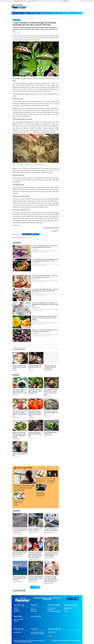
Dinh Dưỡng (53, 13)
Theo (55, 231)
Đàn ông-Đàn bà (68, 608)
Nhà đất (16, 608)
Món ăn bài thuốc (17, 20)
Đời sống (16, 609)
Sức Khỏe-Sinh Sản (44, 13)
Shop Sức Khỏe (66, 13)
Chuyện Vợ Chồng (34, 13)
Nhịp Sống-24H (18, 13)
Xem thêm (35, 587)
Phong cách (34, 611)
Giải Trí (33, 608)
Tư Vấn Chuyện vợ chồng (54, 611)
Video (59, 13)
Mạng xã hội (17, 611)
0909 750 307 (52, 632)
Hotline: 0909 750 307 (32, 1)
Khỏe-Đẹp (26, 13)
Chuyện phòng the (52, 608)
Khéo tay (16, 621)
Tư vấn (66, 609)
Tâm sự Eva (50, 609)
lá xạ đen (30, 238)
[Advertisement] (57, 6)
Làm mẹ (66, 611)
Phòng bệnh (34, 609)
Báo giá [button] (51, 635)
